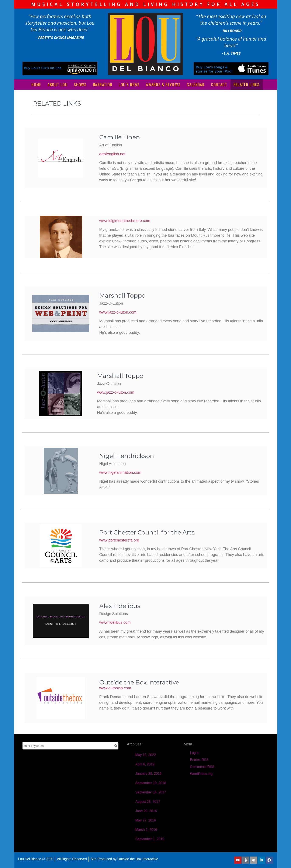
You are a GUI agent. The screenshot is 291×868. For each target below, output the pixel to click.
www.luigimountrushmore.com (125, 221)
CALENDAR (196, 85)
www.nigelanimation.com (120, 472)
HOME (36, 85)
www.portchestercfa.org (119, 540)
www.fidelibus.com (115, 622)
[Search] (116, 746)
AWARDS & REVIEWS (163, 85)
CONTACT (219, 85)
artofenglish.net (112, 154)
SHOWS (80, 85)
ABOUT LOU (58, 85)
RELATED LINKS (247, 85)
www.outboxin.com (115, 688)
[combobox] (68, 746)
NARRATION (103, 85)
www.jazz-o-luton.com (118, 312)
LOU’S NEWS (129, 85)
